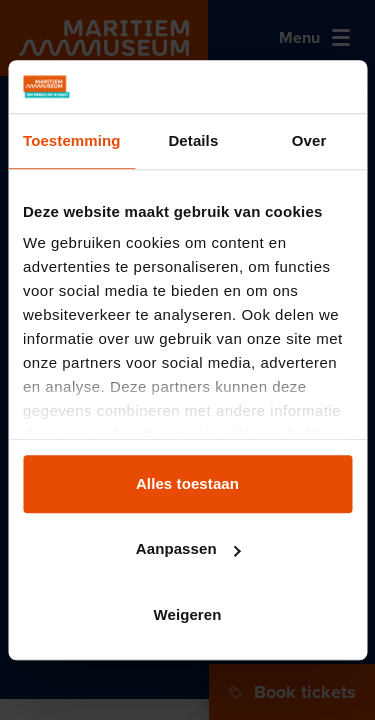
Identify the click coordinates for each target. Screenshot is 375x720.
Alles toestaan (187, 483)
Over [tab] (309, 140)
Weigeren (187, 614)
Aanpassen (188, 548)
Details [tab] (193, 140)
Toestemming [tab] (72, 140)
